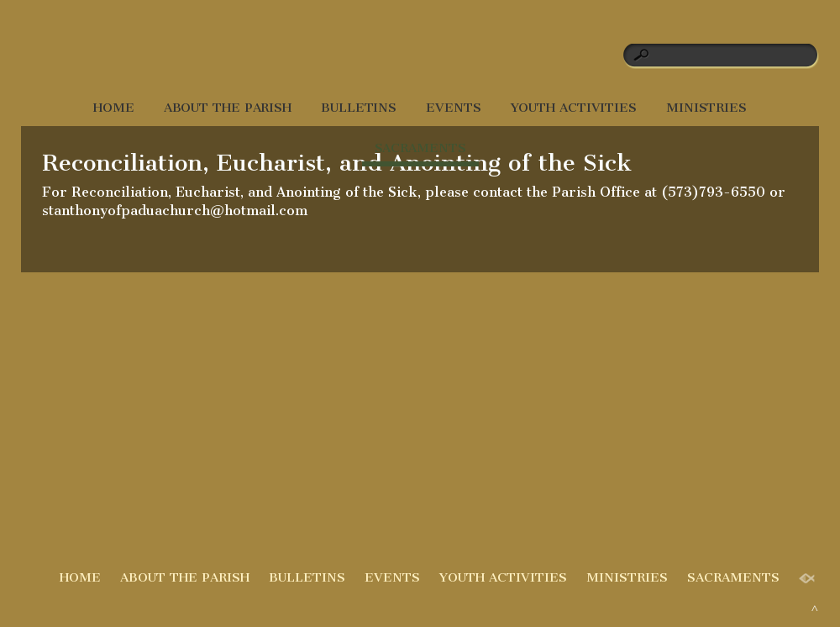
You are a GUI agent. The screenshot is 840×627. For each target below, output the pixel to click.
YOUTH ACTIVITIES (574, 108)
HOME (114, 108)
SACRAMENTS (420, 148)
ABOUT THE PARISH (228, 108)
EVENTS (453, 108)
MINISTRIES (706, 108)
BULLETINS (359, 108)
